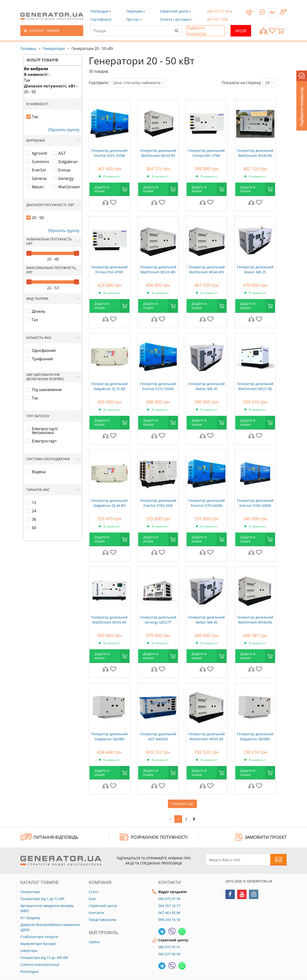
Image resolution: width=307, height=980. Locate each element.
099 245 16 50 (169, 920)
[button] (101, 19)
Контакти (96, 913)
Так (27, 80)
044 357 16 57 (169, 906)
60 (34, 528)
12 (34, 502)
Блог (92, 899)
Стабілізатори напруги (39, 937)
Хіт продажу (30, 918)
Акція (241, 31)
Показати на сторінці (241, 83)
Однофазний (44, 350)
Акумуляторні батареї (38, 944)
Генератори (54, 49)
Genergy (66, 178)
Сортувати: (99, 83)
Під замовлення (47, 390)
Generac (40, 178)
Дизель (39, 311)
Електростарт (44, 441)
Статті (94, 892)
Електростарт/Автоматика (45, 431)
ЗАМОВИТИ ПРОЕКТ (261, 837)
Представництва (103, 920)
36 (34, 519)
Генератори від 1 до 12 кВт (43, 899)
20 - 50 (30, 92)
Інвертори (29, 951)
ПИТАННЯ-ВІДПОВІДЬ (49, 837)
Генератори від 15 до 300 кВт (44, 958)
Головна (28, 49)
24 (34, 511)
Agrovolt (40, 153)
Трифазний (42, 359)
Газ (35, 320)
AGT (62, 153)
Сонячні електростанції (40, 965)
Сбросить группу (63, 130)
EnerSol (39, 170)
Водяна (39, 472)
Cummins (41, 162)
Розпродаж (29, 971)
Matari (38, 187)
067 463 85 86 (169, 913)
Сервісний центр (103, 906)
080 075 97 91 (169, 947)
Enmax (64, 170)
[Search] (177, 31)
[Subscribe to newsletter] (278, 860)
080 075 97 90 (169, 899)
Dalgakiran (68, 162)
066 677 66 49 (169, 954)
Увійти (94, 942)
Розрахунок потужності (154, 837)
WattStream (69, 187)
